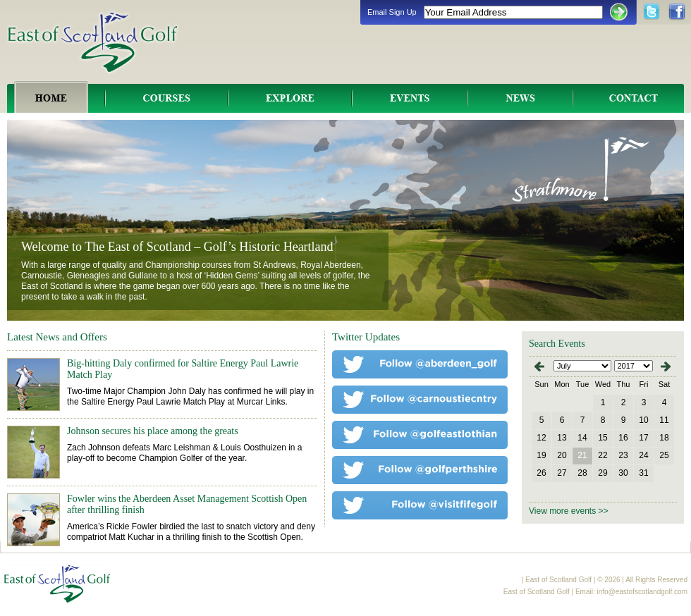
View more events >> (569, 511)
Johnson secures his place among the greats (153, 431)
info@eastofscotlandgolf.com (642, 592)
